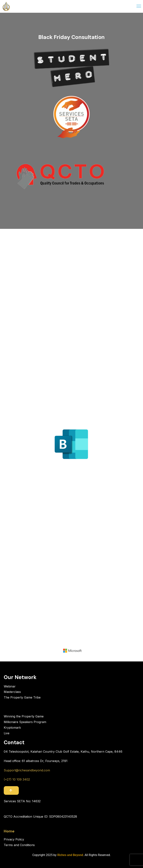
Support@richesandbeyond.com (27, 770)
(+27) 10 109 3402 (17, 779)
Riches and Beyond (70, 855)
